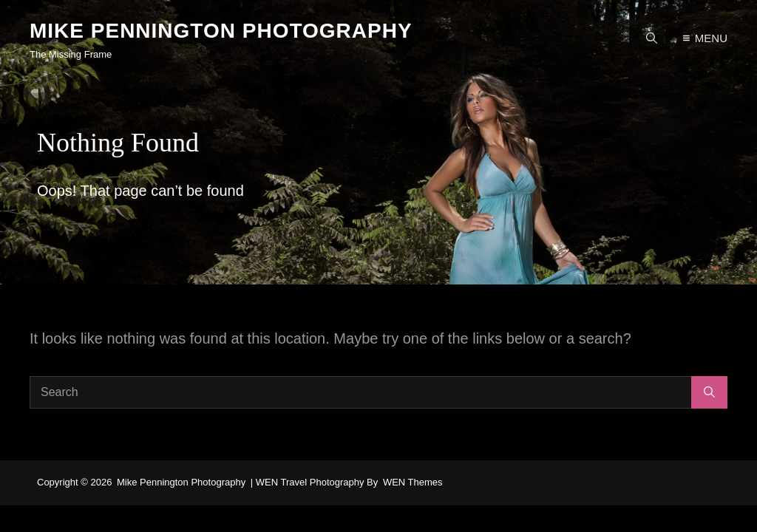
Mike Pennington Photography (221, 31)
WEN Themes (413, 482)
